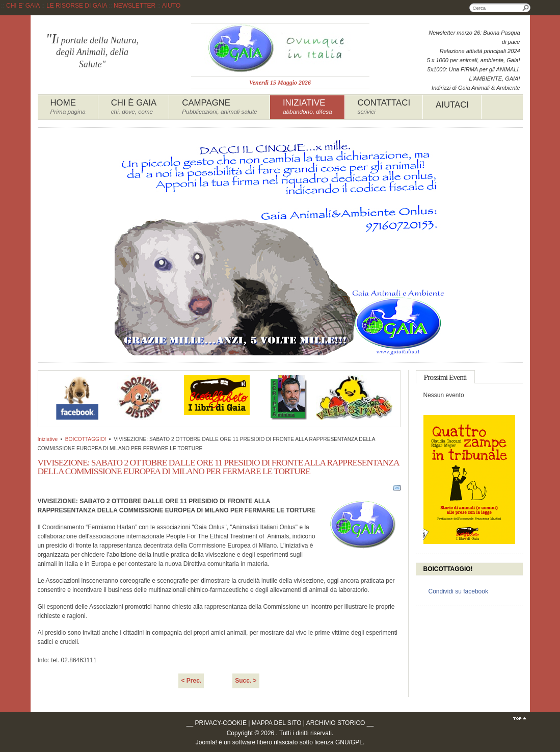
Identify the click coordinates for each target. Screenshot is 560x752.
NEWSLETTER (135, 6)
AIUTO (171, 6)
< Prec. (191, 681)
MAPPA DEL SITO (277, 723)
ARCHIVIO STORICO (336, 723)
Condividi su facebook (458, 591)
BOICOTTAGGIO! (86, 439)
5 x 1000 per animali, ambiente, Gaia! (474, 60)
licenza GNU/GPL (339, 742)
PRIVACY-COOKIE (221, 723)
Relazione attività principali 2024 (480, 51)
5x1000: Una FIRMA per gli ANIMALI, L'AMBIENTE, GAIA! (474, 74)
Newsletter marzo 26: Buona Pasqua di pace (474, 37)
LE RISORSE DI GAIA (77, 6)
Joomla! (206, 742)
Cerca (526, 8)
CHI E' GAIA (23, 6)
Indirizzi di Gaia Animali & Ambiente (476, 88)
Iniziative (48, 439)
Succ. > (246, 681)
